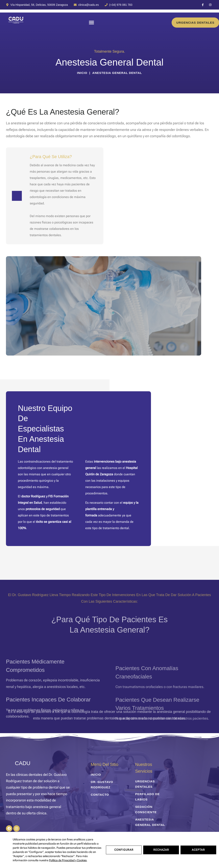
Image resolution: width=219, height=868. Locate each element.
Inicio (82, 73)
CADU (23, 763)
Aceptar (198, 850)
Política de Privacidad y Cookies (68, 860)
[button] (91, 22)
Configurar (124, 850)
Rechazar (161, 850)
